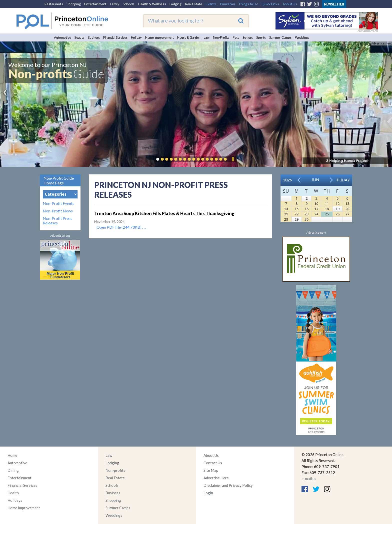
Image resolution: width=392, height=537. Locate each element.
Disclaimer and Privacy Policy (228, 485)
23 (306, 214)
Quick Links (270, 4)
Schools (129, 4)
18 (327, 209)
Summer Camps (280, 37)
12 (337, 204)
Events (211, 4)
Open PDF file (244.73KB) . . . (121, 227)
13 (347, 204)
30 (306, 219)
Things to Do (248, 4)
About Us (290, 4)
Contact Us (213, 463)
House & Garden (189, 37)
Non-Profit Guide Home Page (59, 180)
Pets (236, 37)
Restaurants (54, 4)
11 (327, 204)
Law (206, 37)
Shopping (74, 4)
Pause (233, 159)
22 (296, 214)
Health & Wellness (152, 4)
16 (306, 209)
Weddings (302, 37)
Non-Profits (221, 37)
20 (347, 209)
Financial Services (115, 37)
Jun (315, 180)
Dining (13, 470)
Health (13, 493)
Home (12, 455)
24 (316, 214)
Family (115, 4)
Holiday (136, 37)
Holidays (15, 500)
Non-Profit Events (58, 203)
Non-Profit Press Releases (57, 221)
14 (286, 209)
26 (337, 214)
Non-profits (115, 470)
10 (316, 204)
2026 (287, 180)
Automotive (62, 37)
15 (296, 209)
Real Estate (194, 4)
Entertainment (95, 4)
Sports (261, 37)
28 (286, 219)
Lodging (175, 4)
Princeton (227, 4)
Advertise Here (216, 478)
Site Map (211, 470)
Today (343, 180)
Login (208, 493)
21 (286, 214)
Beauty (79, 37)
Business (94, 37)
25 (327, 214)
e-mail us (309, 479)
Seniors (248, 37)
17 (316, 209)
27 (347, 214)
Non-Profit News (58, 211)
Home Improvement (159, 37)
